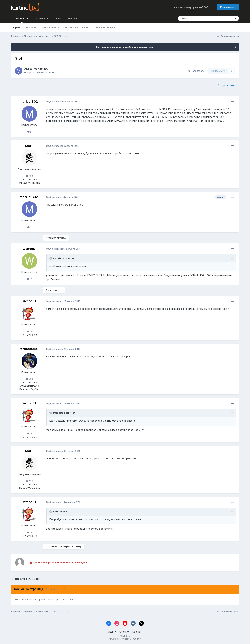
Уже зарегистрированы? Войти (194, 7)
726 (29, 379)
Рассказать (196, 71)
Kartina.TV (125, 636)
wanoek (29, 249)
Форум (16, 27)
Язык (112, 632)
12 (29, 279)
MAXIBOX (49, 72)
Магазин (73, 18)
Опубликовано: (62, 102)
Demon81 (29, 301)
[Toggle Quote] (51, 258)
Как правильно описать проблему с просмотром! (125, 47)
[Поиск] (195, 18)
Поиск (58, 18)
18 (29, 331)
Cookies (137, 632)
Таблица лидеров (106, 27)
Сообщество (22, 20)
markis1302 (41, 69)
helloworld (56, 546)
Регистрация (228, 7)
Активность (42, 18)
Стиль (124, 632)
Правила (31, 27)
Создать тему (226, 85)
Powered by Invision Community (125, 639)
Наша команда (51, 27)
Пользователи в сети (77, 27)
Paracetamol (29, 349)
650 (29, 176)
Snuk (29, 146)
